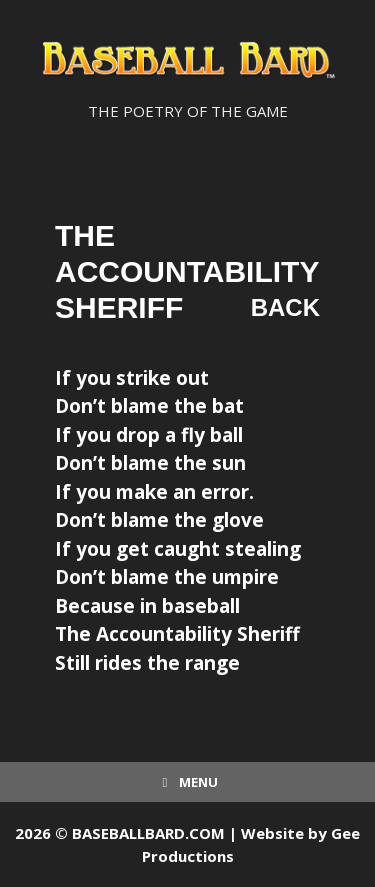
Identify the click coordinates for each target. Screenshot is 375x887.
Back (285, 307)
